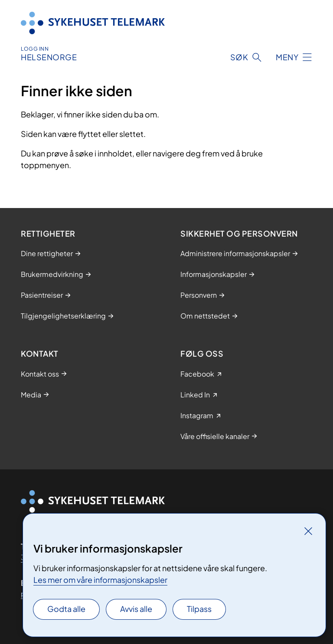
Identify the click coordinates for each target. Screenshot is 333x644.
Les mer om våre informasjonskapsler (100, 580)
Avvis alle (136, 609)
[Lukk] (308, 531)
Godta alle (66, 609)
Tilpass (199, 609)
